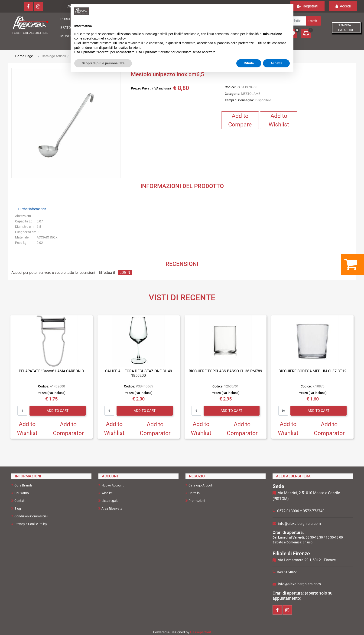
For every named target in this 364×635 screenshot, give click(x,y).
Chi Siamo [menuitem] (20, 493)
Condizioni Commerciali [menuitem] (30, 516)
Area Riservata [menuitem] (110, 508)
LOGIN (125, 273)
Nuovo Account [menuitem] (111, 485)
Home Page (24, 56)
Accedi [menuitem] (343, 6)
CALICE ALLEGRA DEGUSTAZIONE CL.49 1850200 (139, 373)
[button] (313, 21)
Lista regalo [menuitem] (108, 501)
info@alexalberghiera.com (299, 524)
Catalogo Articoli (54, 56)
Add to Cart (58, 411)
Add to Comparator (68, 429)
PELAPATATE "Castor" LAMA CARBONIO (51, 371)
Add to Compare (240, 120)
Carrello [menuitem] (193, 493)
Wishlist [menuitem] (106, 493)
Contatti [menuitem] (19, 501)
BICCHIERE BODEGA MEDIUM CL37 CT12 (312, 371)
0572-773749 (314, 511)
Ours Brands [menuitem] (22, 485)
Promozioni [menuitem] (195, 501)
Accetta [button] (276, 63)
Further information (32, 209)
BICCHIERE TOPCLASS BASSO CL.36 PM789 (225, 371)
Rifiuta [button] (249, 63)
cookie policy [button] (116, 38)
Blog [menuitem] (16, 508)
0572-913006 (288, 511)
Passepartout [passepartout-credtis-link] (201, 632)
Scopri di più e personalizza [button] (103, 63)
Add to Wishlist (279, 120)
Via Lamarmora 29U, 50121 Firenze (307, 560)
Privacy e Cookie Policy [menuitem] (29, 524)
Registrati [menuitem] (307, 6)
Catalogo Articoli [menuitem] (199, 485)
